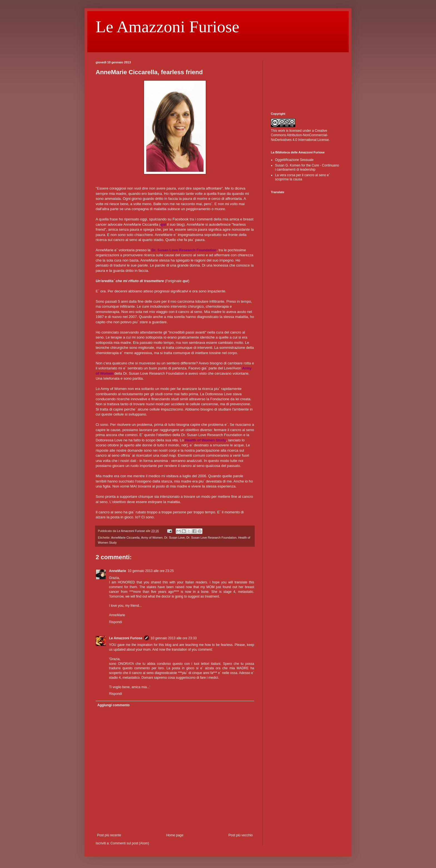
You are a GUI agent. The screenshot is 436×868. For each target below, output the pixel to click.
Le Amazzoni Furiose (168, 27)
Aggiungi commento (113, 705)
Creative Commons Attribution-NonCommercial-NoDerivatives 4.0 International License (300, 135)
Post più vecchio (241, 835)
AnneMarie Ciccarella (125, 538)
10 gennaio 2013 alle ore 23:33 (174, 638)
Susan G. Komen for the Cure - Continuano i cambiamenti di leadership (307, 167)
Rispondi (116, 622)
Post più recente (109, 835)
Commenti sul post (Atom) (130, 843)
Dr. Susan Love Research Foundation (211, 538)
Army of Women (152, 538)
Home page (175, 835)
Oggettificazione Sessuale (294, 160)
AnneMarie (117, 571)
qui (185, 281)
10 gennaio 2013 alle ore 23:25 (151, 571)
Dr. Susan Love (175, 538)
